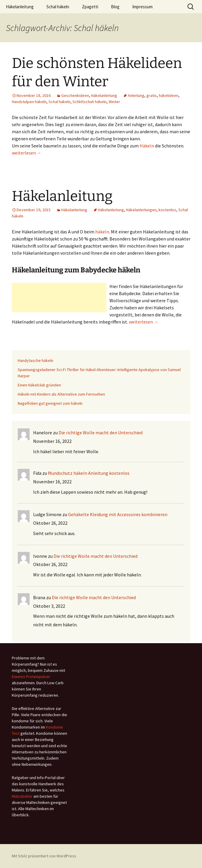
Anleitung (136, 95)
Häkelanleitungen (141, 210)
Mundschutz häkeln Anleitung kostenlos (89, 473)
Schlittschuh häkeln (89, 102)
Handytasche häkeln (35, 360)
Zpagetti (90, 7)
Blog (115, 7)
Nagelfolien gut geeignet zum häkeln (50, 403)
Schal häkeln (58, 7)
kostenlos (167, 210)
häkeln (102, 232)
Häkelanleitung (20, 7)
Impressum (142, 7)
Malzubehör (22, 796)
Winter (114, 102)
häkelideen (169, 95)
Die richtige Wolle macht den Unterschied (101, 433)
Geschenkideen (75, 95)
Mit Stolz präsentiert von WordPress (44, 856)
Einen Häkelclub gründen (39, 385)
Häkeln (147, 146)
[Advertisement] (59, 298)
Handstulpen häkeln (29, 102)
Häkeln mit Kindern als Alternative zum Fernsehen (61, 394)
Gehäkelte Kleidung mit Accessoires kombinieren (118, 514)
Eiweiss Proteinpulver (31, 677)
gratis (152, 95)
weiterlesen (27, 153)
